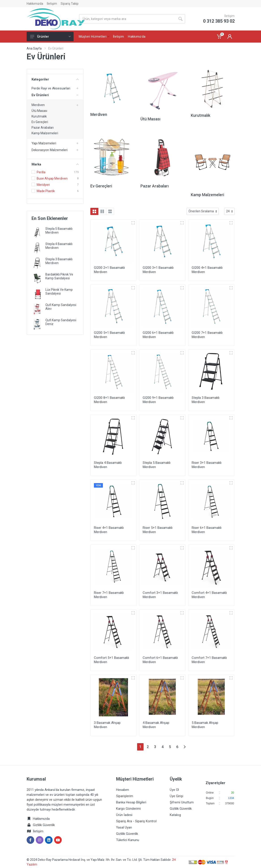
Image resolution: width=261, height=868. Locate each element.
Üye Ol (174, 790)
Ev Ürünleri (40, 95)
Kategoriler (55, 79)
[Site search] (127, 19)
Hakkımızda (35, 4)
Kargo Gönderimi (128, 809)
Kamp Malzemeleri (45, 133)
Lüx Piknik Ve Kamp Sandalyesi (59, 292)
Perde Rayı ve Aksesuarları (51, 88)
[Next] (185, 747)
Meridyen (43, 185)
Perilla (41, 172)
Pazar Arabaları (43, 128)
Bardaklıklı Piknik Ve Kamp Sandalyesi (59, 276)
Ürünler (50, 37)
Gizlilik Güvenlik (44, 825)
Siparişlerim (125, 796)
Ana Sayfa (34, 48)
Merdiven (38, 105)
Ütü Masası (39, 111)
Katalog (175, 815)
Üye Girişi (176, 796)
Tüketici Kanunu (128, 840)
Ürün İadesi (124, 815)
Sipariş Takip (70, 4)
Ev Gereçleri (40, 122)
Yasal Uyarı (124, 827)
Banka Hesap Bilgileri (131, 802)
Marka (55, 164)
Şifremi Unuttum (182, 802)
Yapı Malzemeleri (44, 143)
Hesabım (123, 790)
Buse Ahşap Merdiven (52, 178)
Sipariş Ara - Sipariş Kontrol (136, 821)
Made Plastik (46, 191)
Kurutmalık (39, 116)
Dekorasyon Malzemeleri (50, 150)
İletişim (52, 4)
